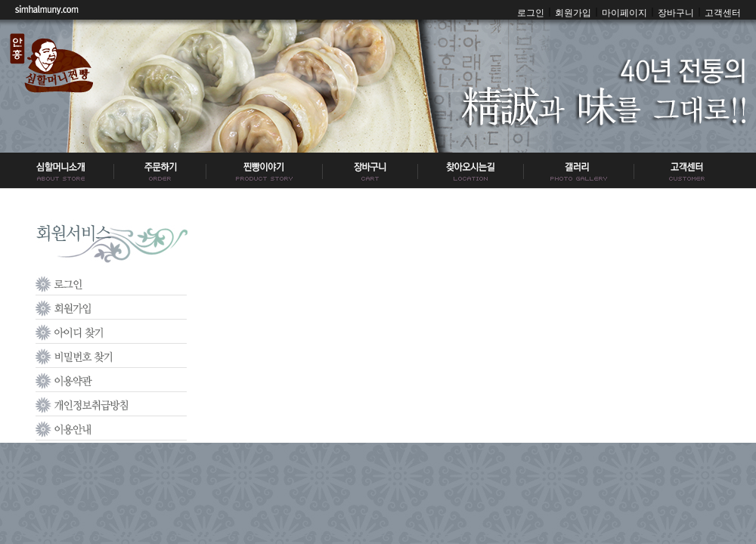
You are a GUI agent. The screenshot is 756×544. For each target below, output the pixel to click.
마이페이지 (624, 13)
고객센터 (723, 13)
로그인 (531, 13)
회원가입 (573, 13)
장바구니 (676, 13)
